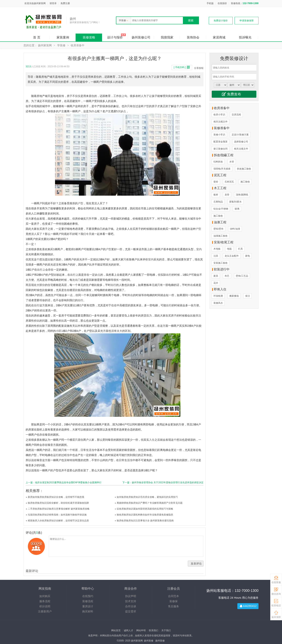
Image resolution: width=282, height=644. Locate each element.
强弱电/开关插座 (222, 169)
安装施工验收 (221, 263)
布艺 (227, 276)
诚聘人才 (128, 630)
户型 (146, 106)
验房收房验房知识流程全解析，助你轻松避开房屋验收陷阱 (58, 503)
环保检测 (218, 296)
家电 (248, 256)
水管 (232, 162)
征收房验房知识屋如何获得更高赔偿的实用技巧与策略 (145, 509)
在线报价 (222, 3)
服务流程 (45, 601)
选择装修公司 (241, 142)
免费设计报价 (221, 21)
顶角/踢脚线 (242, 195)
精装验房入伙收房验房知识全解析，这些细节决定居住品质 (58, 521)
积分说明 (45, 606)
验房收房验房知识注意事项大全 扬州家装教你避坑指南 (145, 521)
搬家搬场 (234, 296)
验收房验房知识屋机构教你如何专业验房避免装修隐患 (145, 515)
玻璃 (237, 209)
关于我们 (166, 630)
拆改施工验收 (244, 169)
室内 (199, 249)
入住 (152, 440)
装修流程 (88, 601)
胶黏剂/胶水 (235, 202)
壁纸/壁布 (218, 229)
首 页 (37, 37)
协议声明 (131, 596)
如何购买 (45, 596)
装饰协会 (193, 37)
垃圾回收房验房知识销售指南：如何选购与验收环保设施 (57, 515)
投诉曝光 (245, 37)
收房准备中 (78, 45)
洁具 (216, 256)
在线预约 (88, 596)
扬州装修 (149, 641)
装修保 (174, 601)
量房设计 (88, 606)
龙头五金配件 (232, 256)
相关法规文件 (221, 122)
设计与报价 (115, 37)
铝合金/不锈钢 (221, 209)
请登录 (53, 3)
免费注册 (65, 3)
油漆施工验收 (221, 236)
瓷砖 (216, 182)
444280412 (250, 606)
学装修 (123, 20)
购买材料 (88, 611)
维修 (42, 300)
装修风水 (218, 303)
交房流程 (236, 115)
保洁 (248, 296)
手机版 (210, 3)
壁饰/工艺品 (242, 276)
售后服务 (174, 606)
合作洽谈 (131, 606)
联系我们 (154, 630)
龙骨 (227, 195)
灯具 (240, 249)
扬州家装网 (45, 45)
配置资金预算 (221, 142)
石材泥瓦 (229, 182)
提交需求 (131, 611)
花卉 (216, 283)
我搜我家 (167, 37)
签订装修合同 (221, 149)
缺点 (42, 111)
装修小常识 (219, 135)
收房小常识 (219, 115)
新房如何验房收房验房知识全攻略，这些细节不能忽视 (56, 497)
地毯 (229, 249)
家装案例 (63, 37)
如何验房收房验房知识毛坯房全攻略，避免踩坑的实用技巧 (147, 497)
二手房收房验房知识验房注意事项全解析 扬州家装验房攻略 (59, 509)
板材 (216, 195)
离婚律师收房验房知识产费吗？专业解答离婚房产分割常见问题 (150, 503)
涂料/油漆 (235, 229)
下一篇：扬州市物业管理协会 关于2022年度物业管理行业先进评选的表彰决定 (163, 483)
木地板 (217, 249)
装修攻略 (89, 37)
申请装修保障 (247, 21)
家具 (216, 276)
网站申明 (141, 630)
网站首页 (116, 630)
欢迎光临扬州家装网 (35, 3)
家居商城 (219, 37)
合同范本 (174, 596)
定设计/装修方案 (240, 135)
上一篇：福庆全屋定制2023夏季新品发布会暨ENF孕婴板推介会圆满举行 (64, 483)
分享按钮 (199, 68)
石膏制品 (218, 202)
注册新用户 (45, 611)
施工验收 (245, 182)
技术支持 (131, 601)
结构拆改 (218, 162)
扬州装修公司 (141, 37)
